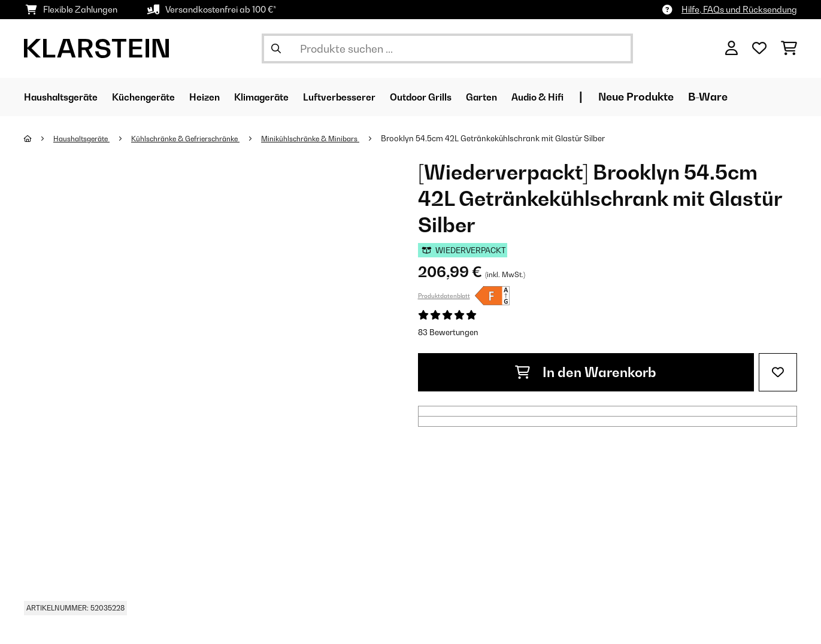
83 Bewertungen (448, 332)
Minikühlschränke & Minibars (336, 138)
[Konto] (731, 48)
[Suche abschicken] (276, 48)
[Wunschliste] (759, 48)
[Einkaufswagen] (789, 48)
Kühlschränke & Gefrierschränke (200, 138)
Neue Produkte (708, 97)
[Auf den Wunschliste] (778, 372)
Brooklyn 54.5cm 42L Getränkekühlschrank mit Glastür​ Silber (524, 138)
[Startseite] (39, 138)
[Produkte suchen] (447, 48)
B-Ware (780, 97)
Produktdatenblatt (444, 296)
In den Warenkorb (586, 372)
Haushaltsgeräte (86, 138)
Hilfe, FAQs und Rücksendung (739, 9)
